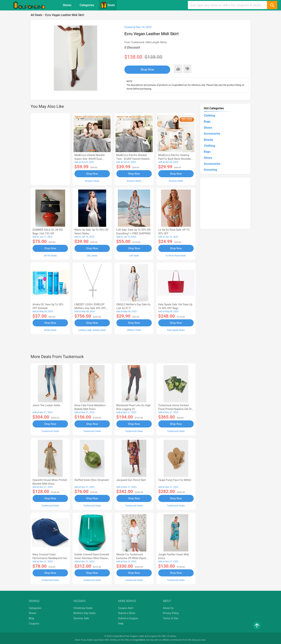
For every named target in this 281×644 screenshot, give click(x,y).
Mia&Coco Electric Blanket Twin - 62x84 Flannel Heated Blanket (133, 159)
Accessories (212, 134)
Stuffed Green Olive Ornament (92, 480)
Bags (207, 121)
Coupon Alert (126, 608)
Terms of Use (171, 618)
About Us (168, 608)
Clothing (209, 116)
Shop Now (147, 70)
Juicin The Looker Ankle (46, 405)
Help (121, 624)
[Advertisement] (50, 149)
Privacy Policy (171, 613)
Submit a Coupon (128, 618)
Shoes (208, 128)
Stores (67, 5)
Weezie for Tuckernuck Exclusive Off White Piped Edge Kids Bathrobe (131, 558)
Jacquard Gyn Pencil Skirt (131, 480)
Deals (108, 5)
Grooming (211, 170)
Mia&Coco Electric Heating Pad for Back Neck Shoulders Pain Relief (175, 159)
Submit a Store (127, 613)
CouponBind (139, 640)
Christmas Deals (83, 608)
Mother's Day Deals (85, 613)
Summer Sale (81, 618)
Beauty (209, 140)
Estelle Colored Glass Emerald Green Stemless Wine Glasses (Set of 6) (92, 558)
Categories (87, 5)
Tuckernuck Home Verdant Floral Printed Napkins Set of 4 (175, 409)
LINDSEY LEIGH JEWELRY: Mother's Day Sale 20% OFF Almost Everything (90, 308)
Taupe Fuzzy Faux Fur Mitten (175, 480)
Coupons (34, 624)
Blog (31, 618)
